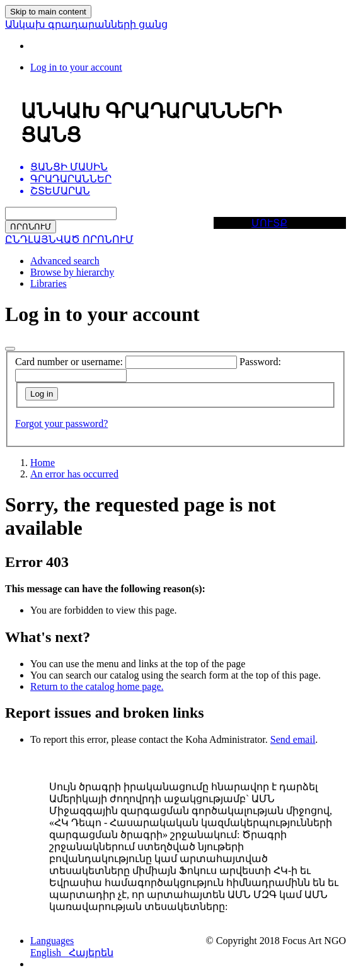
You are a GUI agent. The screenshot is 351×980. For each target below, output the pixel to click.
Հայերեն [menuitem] (91, 953)
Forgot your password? (61, 423)
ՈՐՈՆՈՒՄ (31, 227)
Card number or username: (69, 362)
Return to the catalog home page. (97, 686)
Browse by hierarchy (72, 272)
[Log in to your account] (76, 67)
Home (43, 463)
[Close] (10, 349)
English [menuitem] (49, 953)
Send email (293, 739)
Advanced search (65, 261)
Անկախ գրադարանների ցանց (86, 24)
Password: (260, 362)
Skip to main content (48, 12)
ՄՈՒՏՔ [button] (269, 223)
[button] (52, 941)
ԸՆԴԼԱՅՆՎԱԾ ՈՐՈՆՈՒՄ (69, 239)
